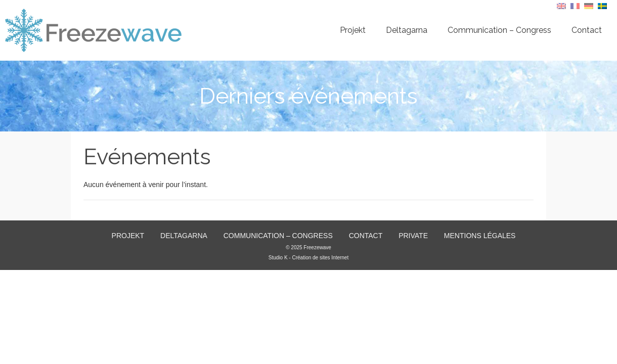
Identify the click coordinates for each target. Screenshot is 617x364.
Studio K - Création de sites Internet (308, 258)
